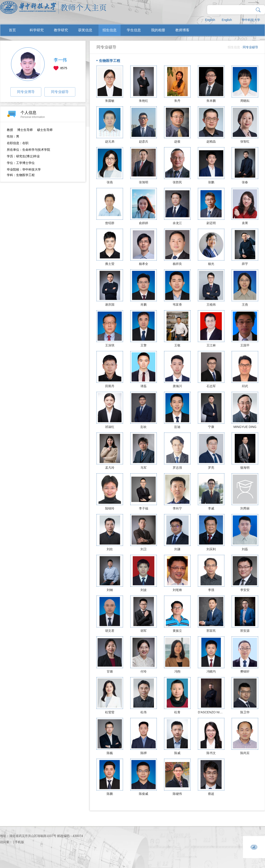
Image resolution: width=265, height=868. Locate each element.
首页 (12, 30)
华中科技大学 (251, 20)
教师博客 (182, 30)
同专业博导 (26, 92)
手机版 (19, 842)
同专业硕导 (60, 92)
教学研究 (61, 30)
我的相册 (158, 30)
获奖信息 (85, 30)
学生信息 (134, 30)
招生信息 (110, 30)
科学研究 (37, 30)
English (210, 20)
